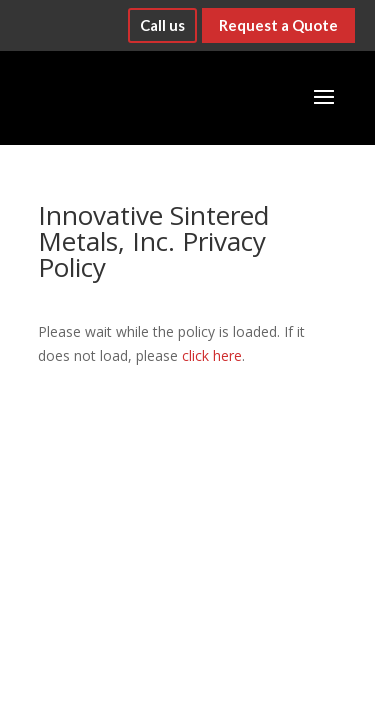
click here (212, 355)
